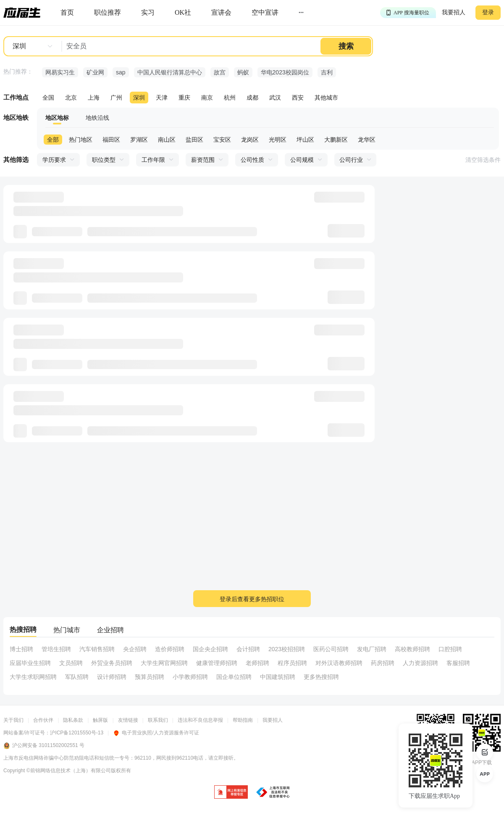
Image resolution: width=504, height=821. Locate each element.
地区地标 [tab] (57, 118)
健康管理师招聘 (217, 663)
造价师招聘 (170, 649)
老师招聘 (257, 663)
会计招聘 (248, 649)
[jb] (231, 793)
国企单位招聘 (234, 677)
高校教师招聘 (412, 649)
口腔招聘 (450, 649)
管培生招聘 (56, 649)
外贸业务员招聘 (112, 663)
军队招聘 (77, 677)
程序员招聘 (292, 663)
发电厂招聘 (372, 649)
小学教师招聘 (190, 677)
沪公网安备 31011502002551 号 (44, 746)
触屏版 (100, 720)
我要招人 (454, 12)
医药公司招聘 (331, 649)
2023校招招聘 (287, 649)
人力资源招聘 (420, 663)
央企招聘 (135, 649)
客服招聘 (458, 663)
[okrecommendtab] (183, 13)
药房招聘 (383, 663)
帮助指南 (243, 720)
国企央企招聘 (210, 649)
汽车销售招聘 (97, 649)
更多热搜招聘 (321, 677)
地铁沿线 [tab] (97, 118)
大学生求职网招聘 (33, 677)
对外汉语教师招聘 (339, 663)
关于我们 (13, 720)
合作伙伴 (43, 720)
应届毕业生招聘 (30, 663)
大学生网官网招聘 (164, 663)
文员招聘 (71, 663)
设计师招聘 (112, 677)
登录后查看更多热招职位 (252, 599)
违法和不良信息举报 (200, 720)
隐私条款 (73, 720)
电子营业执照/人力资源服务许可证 (156, 733)
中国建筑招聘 (278, 677)
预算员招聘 (150, 677)
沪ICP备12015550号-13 (77, 733)
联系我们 (158, 720)
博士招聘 (21, 649)
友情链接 (128, 720)
